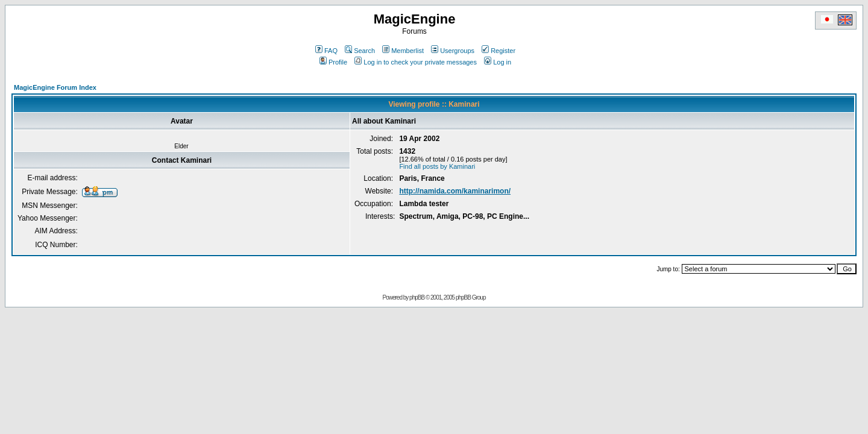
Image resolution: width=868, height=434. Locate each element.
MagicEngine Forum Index (55, 87)
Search (360, 51)
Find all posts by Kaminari (437, 166)
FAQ (326, 51)
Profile (333, 62)
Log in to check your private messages (416, 62)
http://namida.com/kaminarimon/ (455, 191)
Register (498, 51)
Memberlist (403, 51)
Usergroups (453, 51)
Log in (498, 62)
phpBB (417, 297)
